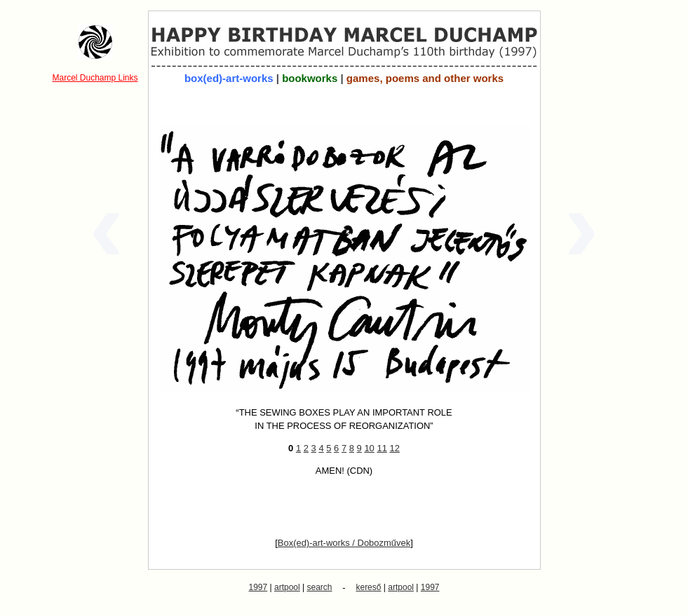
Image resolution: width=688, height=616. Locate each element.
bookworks (310, 78)
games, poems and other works (425, 78)
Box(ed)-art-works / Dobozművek (344, 543)
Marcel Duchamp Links (95, 78)
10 (369, 448)
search (320, 587)
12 (394, 448)
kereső (368, 587)
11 (382, 448)
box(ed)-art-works (229, 78)
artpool (287, 587)
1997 (258, 587)
